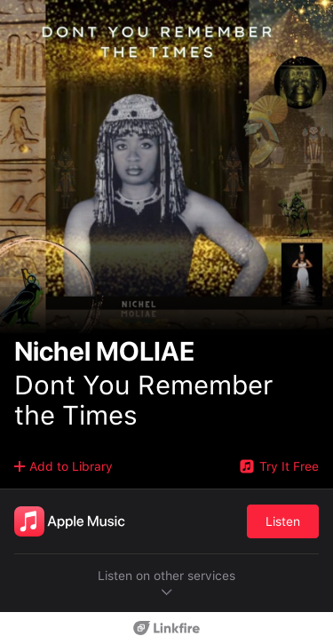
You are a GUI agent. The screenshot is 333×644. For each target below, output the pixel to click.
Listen (283, 521)
